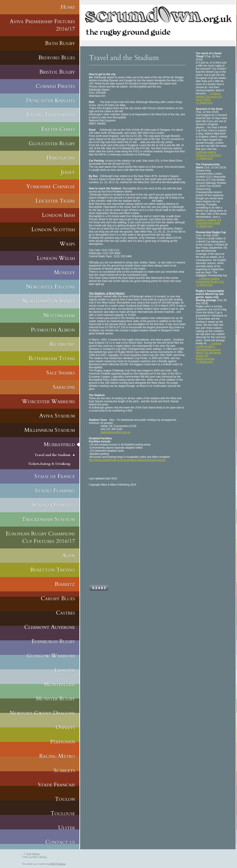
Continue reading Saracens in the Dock (208, 154)
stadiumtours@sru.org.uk (115, 432)
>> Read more (204, 103)
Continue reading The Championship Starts (208, 222)
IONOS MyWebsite (58, 864)
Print (27, 854)
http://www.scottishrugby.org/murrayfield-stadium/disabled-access (127, 460)
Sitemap (36, 854)
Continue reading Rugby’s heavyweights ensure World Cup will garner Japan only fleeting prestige (209, 351)
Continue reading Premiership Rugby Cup (210, 280)
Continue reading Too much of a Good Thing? (209, 97)
